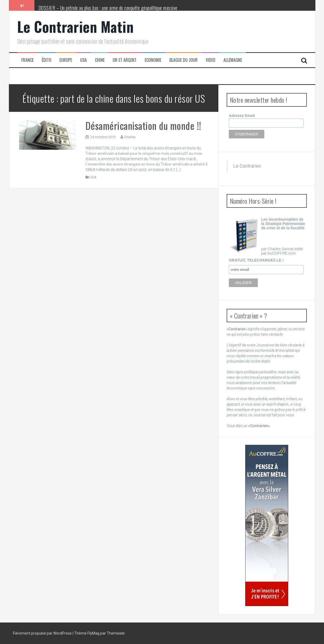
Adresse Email (242, 116)
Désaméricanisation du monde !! (143, 125)
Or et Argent (125, 60)
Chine (100, 60)
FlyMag (93, 633)
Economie (153, 60)
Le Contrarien (247, 166)
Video (211, 60)
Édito (47, 60)
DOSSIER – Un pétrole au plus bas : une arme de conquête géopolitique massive (108, 8)
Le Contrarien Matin (76, 26)
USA (83, 60)
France (27, 60)
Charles (130, 137)
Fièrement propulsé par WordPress (43, 633)
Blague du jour (184, 60)
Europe (66, 60)
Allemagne (233, 60)
